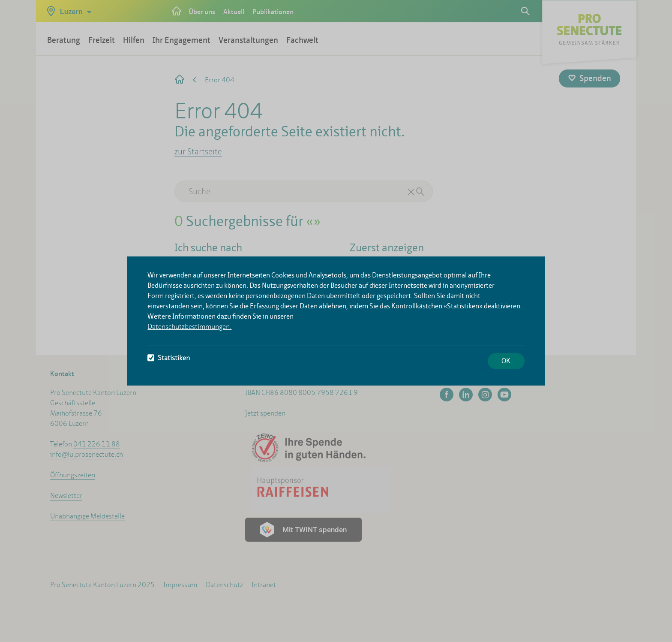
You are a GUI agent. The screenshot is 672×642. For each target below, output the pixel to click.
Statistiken (169, 358)
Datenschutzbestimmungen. (189, 327)
